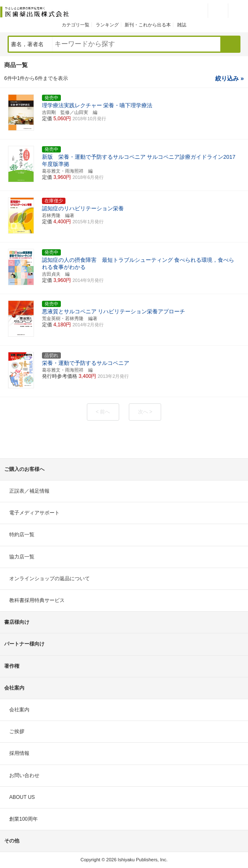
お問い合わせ (24, 775)
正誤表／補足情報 (29, 491)
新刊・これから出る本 (148, 25)
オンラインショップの (50, 579)
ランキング (107, 25)
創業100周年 (23, 819)
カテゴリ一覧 (76, 25)
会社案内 (19, 710)
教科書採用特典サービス (37, 600)
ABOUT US (22, 797)
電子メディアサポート (34, 513)
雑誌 (182, 25)
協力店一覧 (22, 557)
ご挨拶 (17, 731)
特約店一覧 (22, 535)
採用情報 (19, 753)
